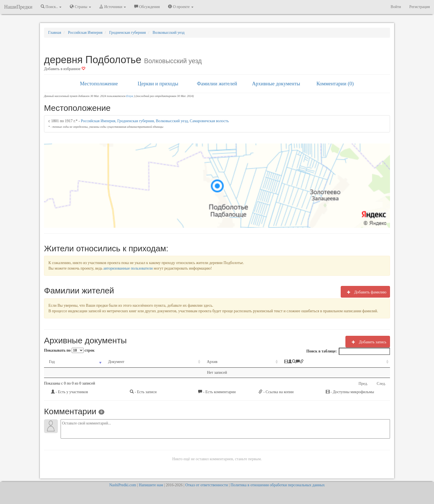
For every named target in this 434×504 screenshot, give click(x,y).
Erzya (130, 96)
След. (381, 384)
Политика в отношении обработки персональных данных (278, 485)
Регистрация (420, 7)
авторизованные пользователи (128, 268)
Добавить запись (368, 342)
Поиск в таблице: (348, 351)
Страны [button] (80, 7)
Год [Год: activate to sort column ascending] (52, 362)
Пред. (363, 384)
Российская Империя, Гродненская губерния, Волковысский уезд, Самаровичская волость (155, 121)
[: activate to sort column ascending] (335, 362)
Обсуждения (147, 7)
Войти (396, 7)
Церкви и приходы (158, 84)
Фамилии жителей (217, 84)
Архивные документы (276, 84)
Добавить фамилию (365, 292)
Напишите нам (151, 485)
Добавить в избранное (65, 69)
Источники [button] (113, 7)
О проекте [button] (181, 7)
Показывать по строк (69, 350)
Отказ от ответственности (206, 485)
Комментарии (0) (335, 84)
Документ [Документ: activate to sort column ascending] (116, 362)
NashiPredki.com (123, 485)
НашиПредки (18, 7)
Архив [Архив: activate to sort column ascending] (212, 362)
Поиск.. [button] (51, 7)
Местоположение (99, 84)
